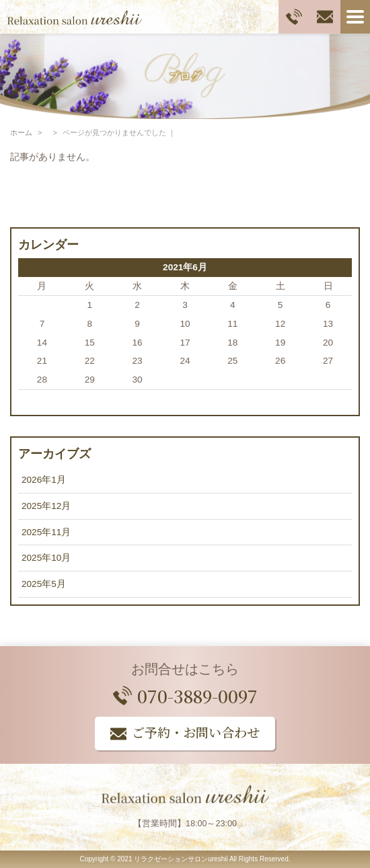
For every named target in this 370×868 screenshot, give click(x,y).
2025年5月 (44, 584)
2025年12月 (46, 506)
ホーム (21, 132)
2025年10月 (46, 558)
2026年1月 (44, 480)
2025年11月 (46, 532)
